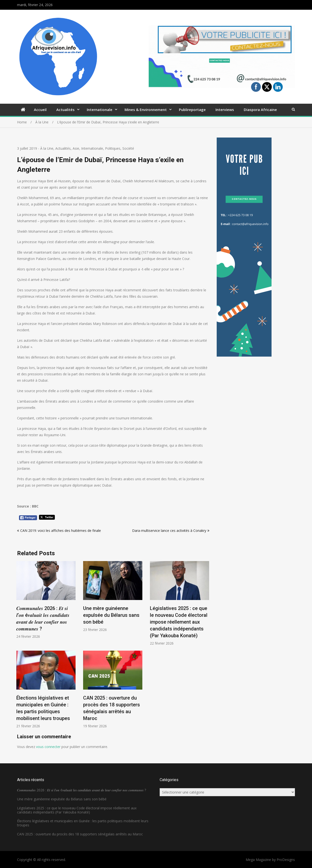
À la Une (47, 148)
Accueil (40, 110)
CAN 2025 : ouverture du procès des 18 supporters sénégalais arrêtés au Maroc (80, 834)
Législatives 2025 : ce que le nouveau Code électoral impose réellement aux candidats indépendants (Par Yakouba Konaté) (179, 622)
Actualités (65, 110)
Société (128, 148)
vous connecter (48, 747)
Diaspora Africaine (260, 110)
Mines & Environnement (146, 110)
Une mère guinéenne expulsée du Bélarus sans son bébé (111, 615)
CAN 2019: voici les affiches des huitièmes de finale (61, 531)
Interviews (225, 110)
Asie (76, 148)
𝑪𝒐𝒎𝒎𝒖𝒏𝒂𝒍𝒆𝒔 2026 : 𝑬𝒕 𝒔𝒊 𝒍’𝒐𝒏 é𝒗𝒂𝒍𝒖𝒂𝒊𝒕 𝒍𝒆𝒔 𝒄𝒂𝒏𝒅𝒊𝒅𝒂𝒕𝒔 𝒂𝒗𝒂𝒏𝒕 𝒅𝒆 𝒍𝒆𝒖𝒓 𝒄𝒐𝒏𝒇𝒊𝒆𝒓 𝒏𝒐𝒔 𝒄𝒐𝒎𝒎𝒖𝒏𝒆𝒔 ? (82, 790)
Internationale (100, 110)
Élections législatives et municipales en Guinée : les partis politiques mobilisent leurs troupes (83, 823)
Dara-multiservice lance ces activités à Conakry (169, 531)
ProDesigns (286, 860)
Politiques (113, 148)
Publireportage (192, 110)
